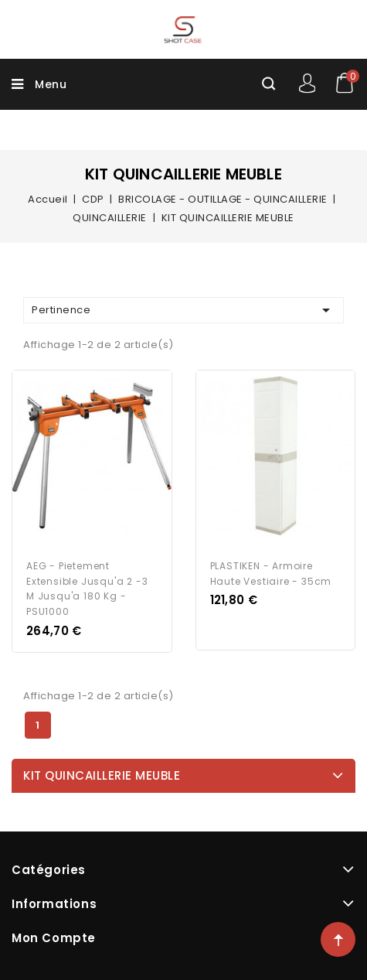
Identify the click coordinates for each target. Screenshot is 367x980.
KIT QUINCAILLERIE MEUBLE (102, 775)
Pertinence (183, 310)
